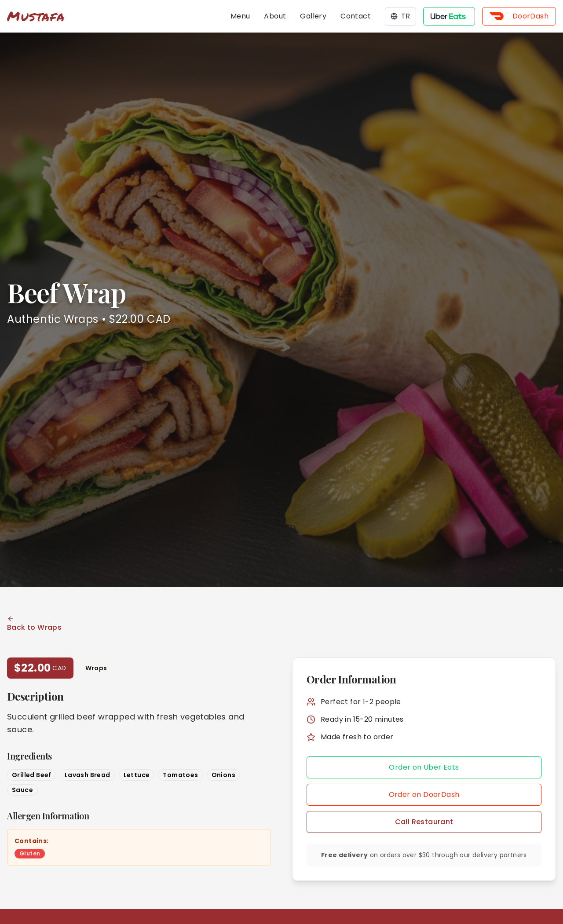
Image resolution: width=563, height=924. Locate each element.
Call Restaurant (424, 822)
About (275, 16)
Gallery (313, 16)
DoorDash (519, 16)
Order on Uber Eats (424, 767)
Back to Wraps (34, 624)
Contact (356, 16)
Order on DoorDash (424, 794)
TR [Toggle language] (400, 16)
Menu (240, 16)
